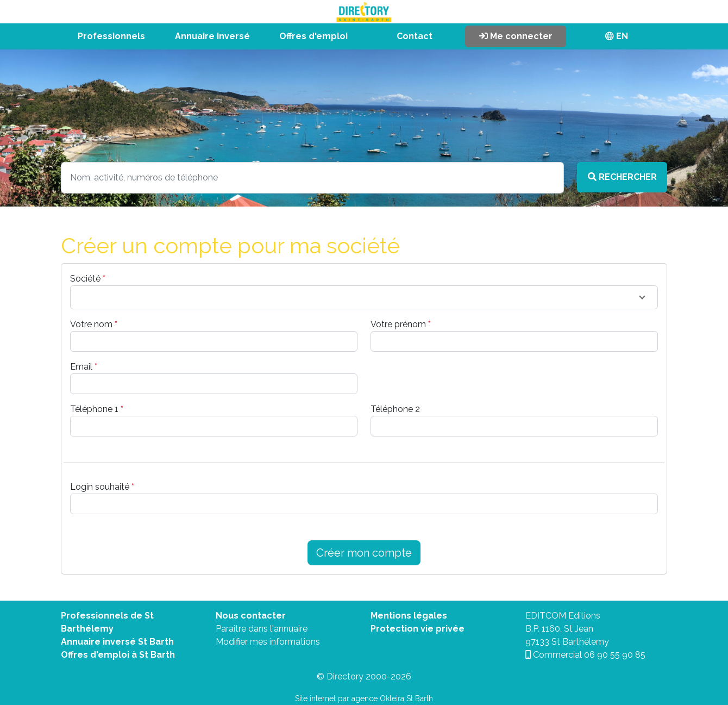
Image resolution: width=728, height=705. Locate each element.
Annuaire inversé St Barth (117, 642)
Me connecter (516, 36)
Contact (415, 36)
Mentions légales (409, 616)
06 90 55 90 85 (615, 655)
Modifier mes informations (268, 642)
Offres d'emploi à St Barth (118, 655)
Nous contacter (251, 616)
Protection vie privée (418, 629)
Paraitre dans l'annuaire (262, 629)
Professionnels (111, 36)
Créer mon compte (364, 553)
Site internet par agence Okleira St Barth (364, 698)
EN (617, 36)
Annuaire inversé (212, 36)
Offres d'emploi (313, 36)
